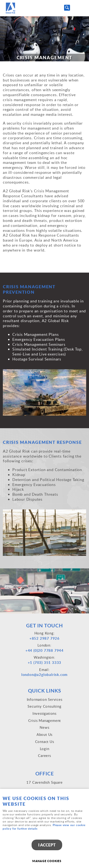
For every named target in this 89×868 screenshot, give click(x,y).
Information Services (45, 699)
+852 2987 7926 (44, 638)
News (44, 727)
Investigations (44, 713)
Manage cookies (47, 861)
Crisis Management (45, 720)
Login (45, 749)
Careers (44, 756)
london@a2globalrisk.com (44, 675)
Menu (81, 8)
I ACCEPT (47, 845)
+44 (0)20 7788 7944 (44, 650)
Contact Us (45, 742)
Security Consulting (44, 706)
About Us (44, 734)
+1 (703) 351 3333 (45, 663)
